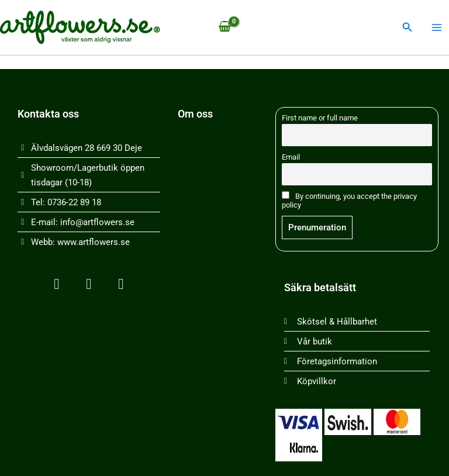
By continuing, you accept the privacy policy (349, 200)
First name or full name (320, 118)
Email (291, 157)
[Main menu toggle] (437, 27)
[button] (407, 27)
